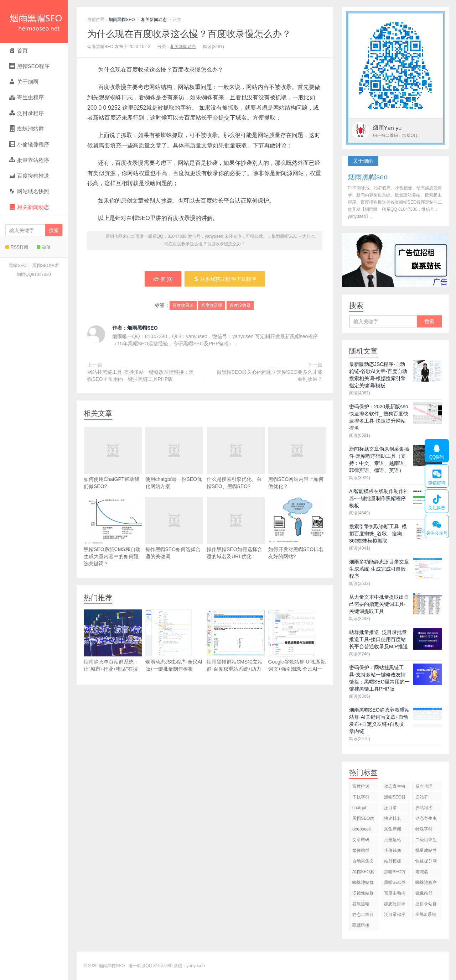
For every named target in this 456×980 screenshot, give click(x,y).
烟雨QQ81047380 (34, 274)
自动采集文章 (363, 862)
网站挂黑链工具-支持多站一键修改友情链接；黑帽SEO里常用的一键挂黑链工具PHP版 (141, 376)
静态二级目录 (363, 916)
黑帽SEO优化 (363, 820)
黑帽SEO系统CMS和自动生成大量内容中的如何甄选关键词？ (113, 532)
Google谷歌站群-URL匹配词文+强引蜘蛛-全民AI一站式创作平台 (297, 644)
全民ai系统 (426, 915)
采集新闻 (393, 829)
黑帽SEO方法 (395, 873)
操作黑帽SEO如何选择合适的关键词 (174, 539)
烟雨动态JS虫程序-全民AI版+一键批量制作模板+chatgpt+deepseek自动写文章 (174, 648)
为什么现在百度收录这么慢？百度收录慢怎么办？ (189, 34)
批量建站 (393, 840)
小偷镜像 (393, 850)
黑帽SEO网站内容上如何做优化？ (297, 469)
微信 (44, 247)
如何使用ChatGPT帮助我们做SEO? (113, 469)
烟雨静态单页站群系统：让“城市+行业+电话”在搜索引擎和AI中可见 (113, 644)
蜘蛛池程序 (426, 882)
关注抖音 (437, 501)
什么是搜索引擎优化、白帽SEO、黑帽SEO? (236, 469)
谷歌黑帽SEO (361, 905)
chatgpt (359, 808)
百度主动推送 (395, 894)
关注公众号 (437, 526)
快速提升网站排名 (426, 862)
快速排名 (393, 818)
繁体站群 (361, 850)
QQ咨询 (437, 451)
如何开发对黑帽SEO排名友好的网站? (297, 528)
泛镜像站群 (363, 893)
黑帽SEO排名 (395, 798)
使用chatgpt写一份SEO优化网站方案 (174, 469)
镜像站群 (424, 893)
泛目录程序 (395, 915)
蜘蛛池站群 (363, 882)
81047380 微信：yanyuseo (179, 966)
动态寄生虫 (395, 786)
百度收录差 (183, 306)
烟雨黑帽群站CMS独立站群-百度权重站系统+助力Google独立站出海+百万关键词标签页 (236, 648)
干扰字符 (361, 797)
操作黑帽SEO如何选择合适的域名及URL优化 (236, 539)
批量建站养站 (426, 852)
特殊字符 (424, 829)
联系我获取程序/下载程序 (225, 279)
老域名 (422, 872)
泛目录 (390, 808)
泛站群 (422, 797)
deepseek (362, 829)
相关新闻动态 (154, 20)
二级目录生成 (426, 841)
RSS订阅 (17, 247)
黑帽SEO (18, 266)
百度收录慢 (212, 306)
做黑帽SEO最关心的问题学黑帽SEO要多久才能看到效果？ (270, 376)
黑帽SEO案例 (363, 873)
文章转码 (361, 840)
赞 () (163, 279)
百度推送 (361, 786)
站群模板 (393, 861)
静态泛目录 (395, 904)
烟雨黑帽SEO (34, 21)
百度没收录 (240, 306)
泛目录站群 (426, 904)
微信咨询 (437, 476)
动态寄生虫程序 (426, 820)
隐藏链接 (361, 925)
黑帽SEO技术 (45, 266)
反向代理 (424, 786)
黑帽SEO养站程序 (395, 884)
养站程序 (424, 808)
